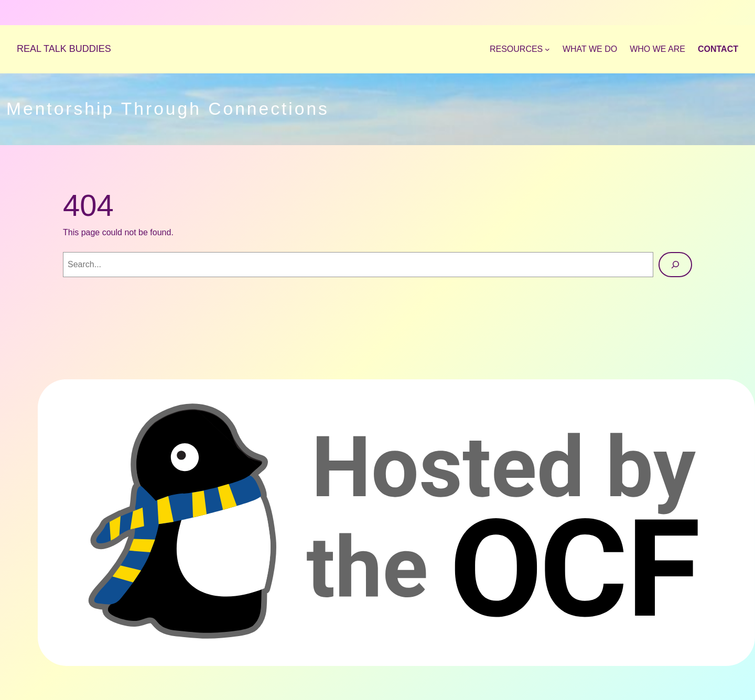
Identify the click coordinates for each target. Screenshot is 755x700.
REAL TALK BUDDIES (64, 49)
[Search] (675, 265)
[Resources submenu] (520, 49)
